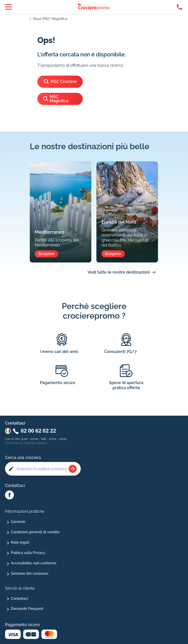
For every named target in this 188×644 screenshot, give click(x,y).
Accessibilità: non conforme (34, 563)
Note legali (20, 542)
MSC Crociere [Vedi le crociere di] (60, 82)
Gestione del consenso (30, 573)
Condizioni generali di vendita (35, 532)
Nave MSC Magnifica (50, 19)
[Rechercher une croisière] (73, 469)
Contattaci (19, 598)
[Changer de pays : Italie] (8, 431)
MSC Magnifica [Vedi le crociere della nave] (55, 99)
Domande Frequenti (27, 609)
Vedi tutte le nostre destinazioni (119, 272)
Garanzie (18, 522)
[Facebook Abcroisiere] (9, 495)
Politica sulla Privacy (28, 553)
